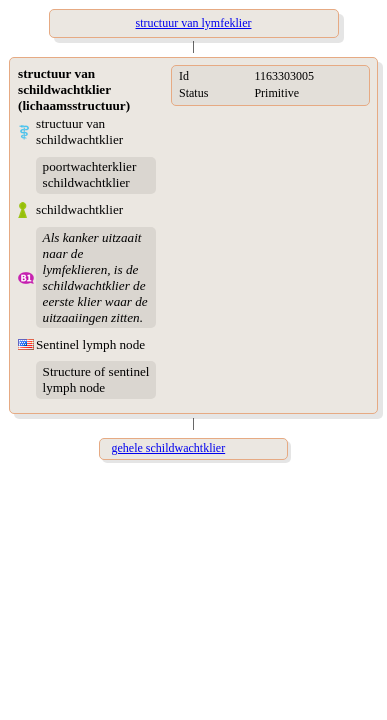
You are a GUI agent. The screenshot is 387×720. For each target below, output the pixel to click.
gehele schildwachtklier (169, 448)
